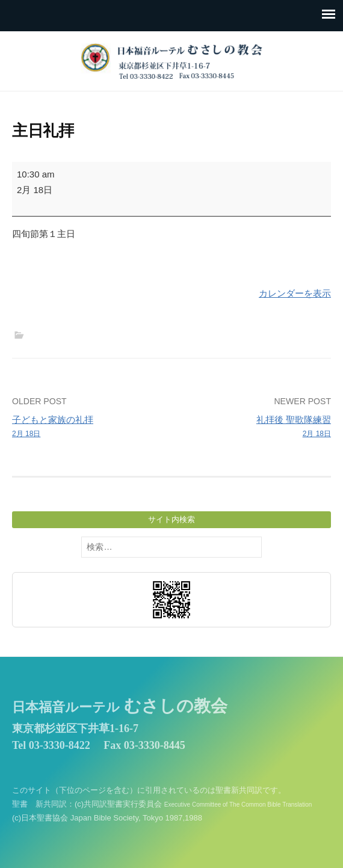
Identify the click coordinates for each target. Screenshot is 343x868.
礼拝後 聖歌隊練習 (255, 427)
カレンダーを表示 (295, 293)
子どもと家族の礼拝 (88, 427)
